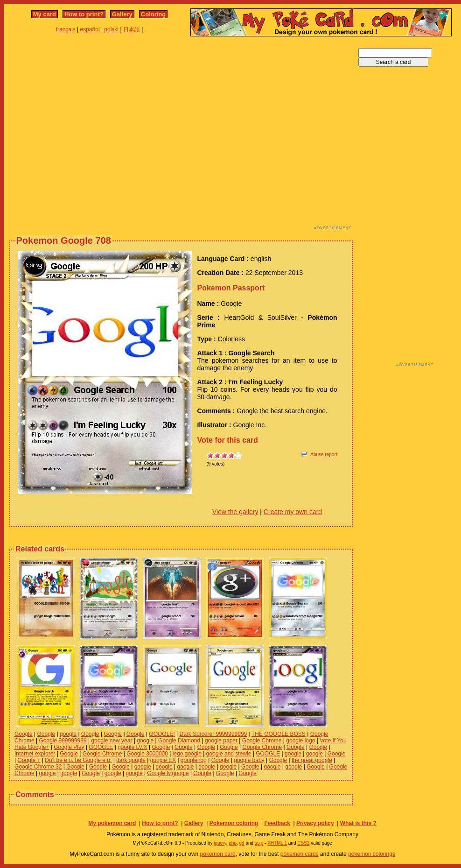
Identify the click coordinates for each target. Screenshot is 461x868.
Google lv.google (168, 773)
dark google (131, 760)
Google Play (69, 747)
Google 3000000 (147, 754)
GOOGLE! (162, 734)
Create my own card (293, 512)
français (66, 29)
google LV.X (132, 747)
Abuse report (324, 455)
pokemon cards (300, 854)
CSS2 (303, 843)
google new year (112, 741)
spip (259, 843)
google (68, 734)
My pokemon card (112, 823)
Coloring (153, 14)
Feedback (277, 823)
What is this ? (358, 823)
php (233, 843)
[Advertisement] (87, 136)
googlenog (194, 760)
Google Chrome (262, 741)
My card (45, 14)
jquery (220, 843)
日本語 (132, 29)
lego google (187, 754)
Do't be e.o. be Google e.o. (78, 760)
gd (242, 843)
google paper (221, 741)
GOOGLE (101, 747)
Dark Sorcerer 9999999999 (213, 734)
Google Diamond (179, 741)
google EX (163, 760)
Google (24, 734)
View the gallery (235, 512)
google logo (300, 741)
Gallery (122, 14)
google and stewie (229, 754)
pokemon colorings (372, 854)
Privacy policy (315, 823)
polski (111, 29)
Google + (29, 760)
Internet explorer (35, 754)
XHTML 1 (277, 843)
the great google (312, 760)
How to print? (84, 14)
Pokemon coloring (234, 823)
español (90, 29)
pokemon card (218, 854)
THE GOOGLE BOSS (279, 734)
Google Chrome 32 (38, 767)
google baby (249, 760)
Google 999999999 (63, 741)
